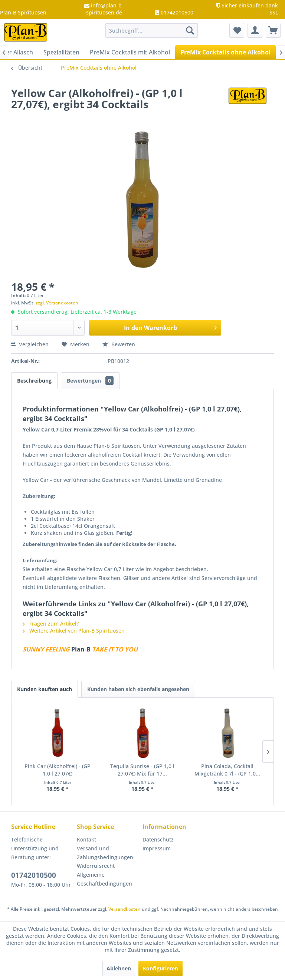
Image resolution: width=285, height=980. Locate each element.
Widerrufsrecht (96, 866)
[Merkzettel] (237, 30)
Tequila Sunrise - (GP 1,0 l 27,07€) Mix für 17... (142, 770)
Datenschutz (158, 839)
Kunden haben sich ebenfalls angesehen (138, 689)
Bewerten (119, 344)
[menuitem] (152, 30)
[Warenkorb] (273, 30)
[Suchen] (190, 30)
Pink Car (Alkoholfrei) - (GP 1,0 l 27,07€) (58, 770)
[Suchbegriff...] (152, 30)
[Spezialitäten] (61, 52)
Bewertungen (90, 381)
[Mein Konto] (255, 30)
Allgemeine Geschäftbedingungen (104, 879)
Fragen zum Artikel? (51, 624)
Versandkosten (125, 909)
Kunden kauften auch (45, 689)
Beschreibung (34, 381)
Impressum (157, 848)
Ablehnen (119, 968)
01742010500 (34, 875)
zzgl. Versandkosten (57, 303)
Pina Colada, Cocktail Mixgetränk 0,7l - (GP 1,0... (227, 770)
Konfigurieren (160, 968)
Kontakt (86, 839)
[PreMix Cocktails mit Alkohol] (130, 52)
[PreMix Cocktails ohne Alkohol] (225, 52)
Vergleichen (30, 344)
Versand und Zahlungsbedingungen (105, 853)
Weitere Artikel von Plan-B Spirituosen (74, 631)
